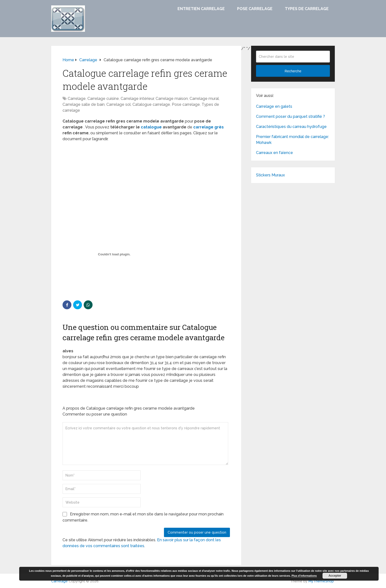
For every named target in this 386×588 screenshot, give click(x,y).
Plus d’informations (304, 576)
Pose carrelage (255, 9)
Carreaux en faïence (274, 153)
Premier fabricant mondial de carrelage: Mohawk (292, 140)
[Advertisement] (146, 181)
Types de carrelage (307, 9)
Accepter (335, 576)
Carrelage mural (204, 99)
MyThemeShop (321, 581)
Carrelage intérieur (137, 99)
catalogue (151, 127)
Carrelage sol (119, 104)
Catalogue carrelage (151, 104)
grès (219, 127)
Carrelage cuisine (103, 99)
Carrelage (77, 99)
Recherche (293, 71)
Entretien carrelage (201, 9)
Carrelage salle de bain (84, 104)
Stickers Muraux (270, 175)
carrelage (203, 127)
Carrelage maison (172, 99)
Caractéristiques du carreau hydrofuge (291, 127)
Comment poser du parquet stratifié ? (290, 116)
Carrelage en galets (274, 106)
